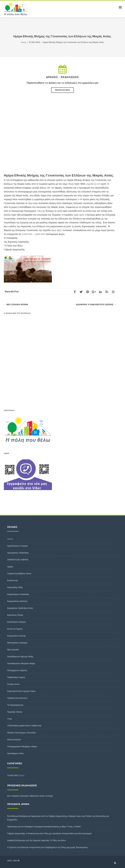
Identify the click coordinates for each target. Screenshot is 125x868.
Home (10, 539)
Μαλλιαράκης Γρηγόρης (17, 643)
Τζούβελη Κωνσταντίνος (17, 698)
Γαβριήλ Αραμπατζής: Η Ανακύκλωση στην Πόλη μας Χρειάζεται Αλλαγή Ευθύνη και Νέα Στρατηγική (49, 833)
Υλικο (10, 719)
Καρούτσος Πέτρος (15, 615)
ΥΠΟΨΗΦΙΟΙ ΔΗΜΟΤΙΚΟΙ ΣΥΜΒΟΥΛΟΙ (24, 726)
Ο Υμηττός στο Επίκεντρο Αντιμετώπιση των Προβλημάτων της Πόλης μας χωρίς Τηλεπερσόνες (48, 847)
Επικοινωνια (12, 580)
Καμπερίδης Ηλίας (15, 587)
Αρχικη (10, 567)
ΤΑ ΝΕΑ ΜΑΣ (13, 775)
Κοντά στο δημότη (15, 629)
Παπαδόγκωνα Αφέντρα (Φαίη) (20, 657)
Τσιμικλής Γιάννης (15, 712)
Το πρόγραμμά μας (15, 705)
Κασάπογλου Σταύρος (17, 622)
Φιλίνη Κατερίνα (14, 740)
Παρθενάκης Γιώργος (16, 677)
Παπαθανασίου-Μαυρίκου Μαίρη (21, 663)
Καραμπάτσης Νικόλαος (17, 601)
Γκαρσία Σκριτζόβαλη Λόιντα (19, 573)
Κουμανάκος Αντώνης (16, 636)
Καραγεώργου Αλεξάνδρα (18, 594)
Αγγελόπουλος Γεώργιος (18, 546)
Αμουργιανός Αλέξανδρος (18, 553)
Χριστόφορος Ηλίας (15, 753)
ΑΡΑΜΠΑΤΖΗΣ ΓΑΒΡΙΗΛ (18, 560)
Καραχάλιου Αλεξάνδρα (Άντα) (20, 608)
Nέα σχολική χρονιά (16, 304)
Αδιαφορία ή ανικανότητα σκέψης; (95, 304)
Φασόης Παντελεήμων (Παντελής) (22, 733)
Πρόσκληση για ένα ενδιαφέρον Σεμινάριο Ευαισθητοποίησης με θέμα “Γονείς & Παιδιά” (44, 827)
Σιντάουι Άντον (13, 684)
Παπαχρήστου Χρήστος (17, 670)
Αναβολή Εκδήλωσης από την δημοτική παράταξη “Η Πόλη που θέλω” (37, 840)
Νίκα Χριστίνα (13, 650)
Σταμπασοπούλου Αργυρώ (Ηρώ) (21, 691)
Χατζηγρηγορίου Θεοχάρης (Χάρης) (22, 746)
